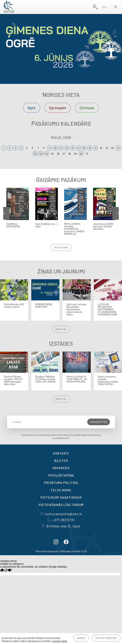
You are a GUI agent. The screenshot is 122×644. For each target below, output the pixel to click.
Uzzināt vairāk (59, 641)
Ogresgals (58, 108)
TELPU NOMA (61, 490)
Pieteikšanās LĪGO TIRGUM (61, 505)
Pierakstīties (99, 422)
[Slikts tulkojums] (8, 570)
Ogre (32, 108)
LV (103, 7)
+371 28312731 (61, 520)
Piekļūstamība (61, 475)
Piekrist (81, 638)
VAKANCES (61, 468)
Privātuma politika (61, 483)
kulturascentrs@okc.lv (61, 514)
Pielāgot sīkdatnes (106, 638)
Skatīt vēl (61, 329)
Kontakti (61, 453)
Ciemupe (87, 108)
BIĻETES (61, 461)
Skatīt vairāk (61, 247)
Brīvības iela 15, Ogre (61, 526)
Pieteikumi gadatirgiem (61, 497)
